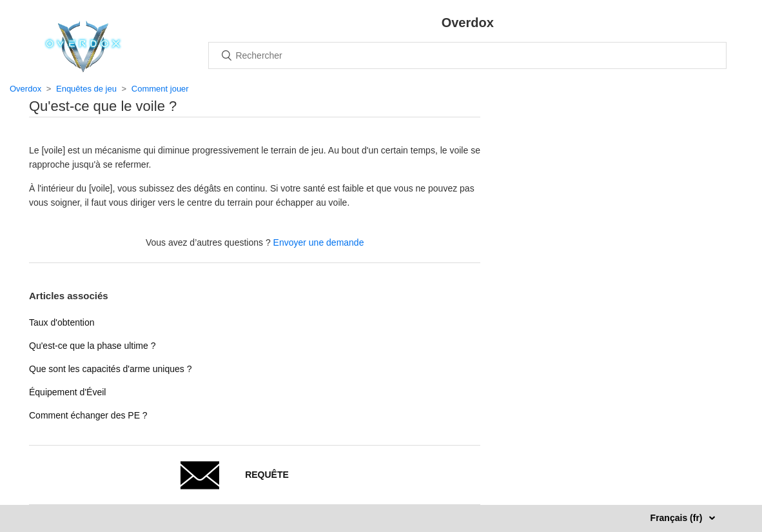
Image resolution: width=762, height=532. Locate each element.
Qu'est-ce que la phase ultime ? (92, 346)
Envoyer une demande (319, 242)
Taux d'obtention (62, 322)
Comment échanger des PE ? (88, 415)
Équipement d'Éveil (67, 392)
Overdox (25, 89)
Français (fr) (678, 518)
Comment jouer (160, 89)
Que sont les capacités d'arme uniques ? (111, 369)
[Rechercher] (467, 55)
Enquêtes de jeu (86, 89)
